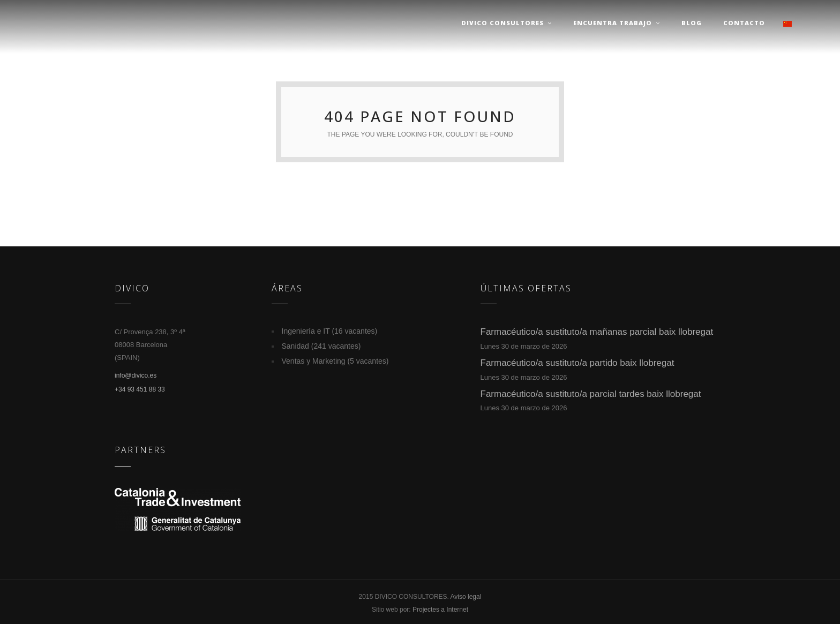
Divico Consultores (507, 23)
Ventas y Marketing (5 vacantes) (335, 361)
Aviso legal (466, 597)
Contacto (744, 23)
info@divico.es (136, 375)
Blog (692, 23)
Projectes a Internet (440, 610)
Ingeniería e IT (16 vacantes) (330, 331)
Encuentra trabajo (617, 23)
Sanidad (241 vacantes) (321, 346)
